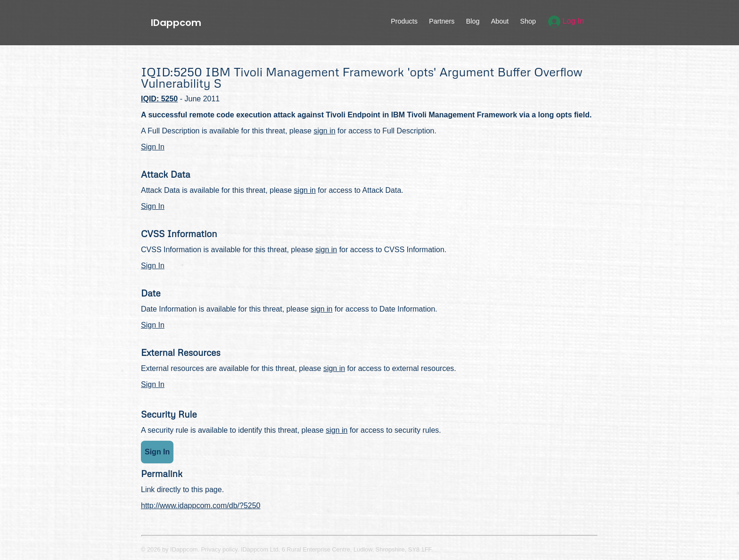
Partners (442, 21)
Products (404, 21)
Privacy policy (219, 549)
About (500, 21)
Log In (566, 21)
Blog (473, 21)
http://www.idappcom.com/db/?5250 (201, 506)
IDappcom (176, 23)
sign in (324, 131)
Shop (528, 21)
